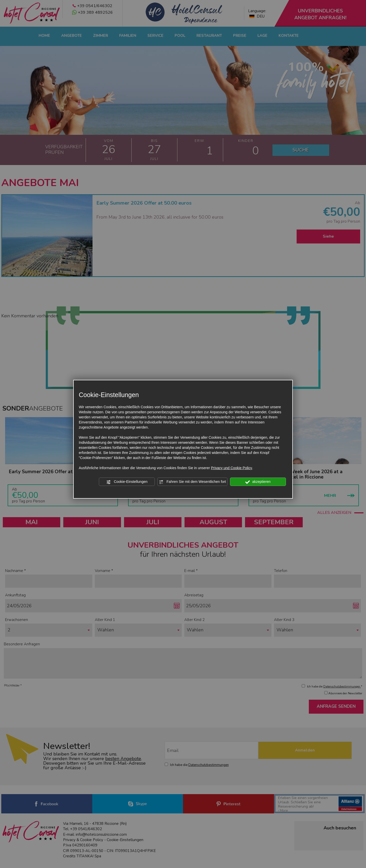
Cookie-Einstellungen (127, 482)
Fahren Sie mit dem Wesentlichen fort (192, 482)
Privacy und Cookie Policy (232, 468)
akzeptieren (258, 482)
